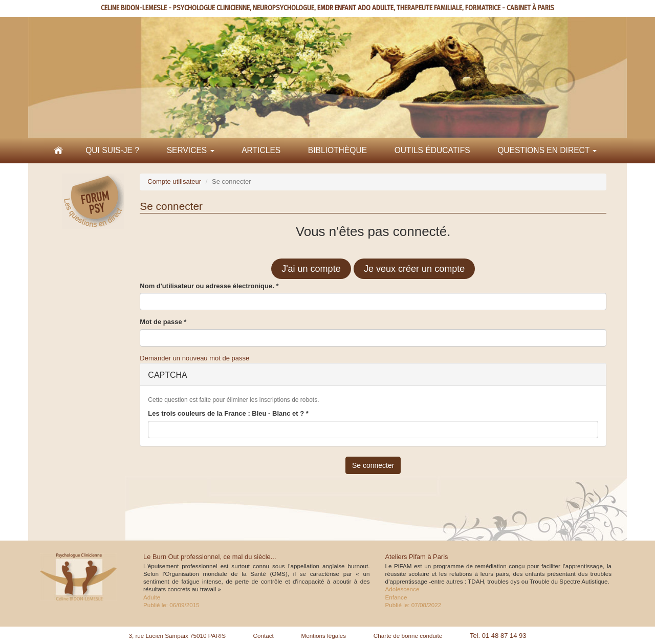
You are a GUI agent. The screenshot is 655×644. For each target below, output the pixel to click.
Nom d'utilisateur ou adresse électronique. (209, 286)
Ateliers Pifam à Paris (417, 557)
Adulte (152, 597)
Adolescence (402, 589)
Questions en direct (547, 150)
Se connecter (373, 465)
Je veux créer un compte (414, 269)
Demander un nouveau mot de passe (194, 358)
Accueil (58, 151)
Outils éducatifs (432, 150)
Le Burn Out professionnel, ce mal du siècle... (210, 557)
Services (191, 150)
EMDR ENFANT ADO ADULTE (355, 8)
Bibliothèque (337, 150)
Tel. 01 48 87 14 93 (498, 636)
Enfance (396, 597)
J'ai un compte (311, 269)
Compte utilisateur (174, 181)
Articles (261, 150)
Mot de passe (163, 322)
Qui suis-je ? (112, 150)
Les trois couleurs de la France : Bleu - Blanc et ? (228, 413)
